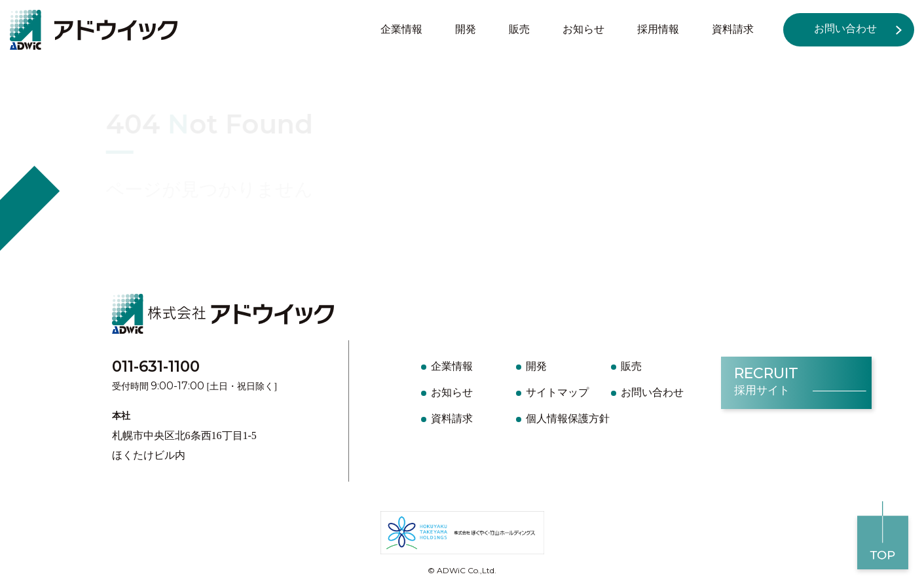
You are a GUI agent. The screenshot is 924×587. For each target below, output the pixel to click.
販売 (519, 29)
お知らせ (583, 29)
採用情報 (658, 29)
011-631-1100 (156, 366)
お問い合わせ (845, 28)
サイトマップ (557, 392)
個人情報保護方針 (568, 418)
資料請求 (733, 29)
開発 (466, 29)
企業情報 (401, 29)
